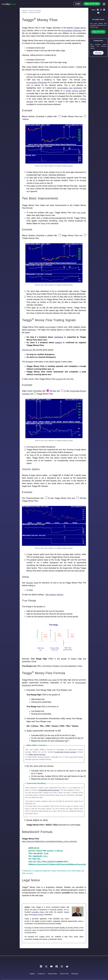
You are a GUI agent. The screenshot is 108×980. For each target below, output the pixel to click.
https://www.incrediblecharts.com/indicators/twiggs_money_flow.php (49, 841)
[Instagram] (62, 967)
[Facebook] (57, 967)
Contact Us (41, 974)
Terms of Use (64, 974)
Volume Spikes (31, 469)
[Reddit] (67, 967)
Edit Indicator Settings (54, 595)
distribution (32, 330)
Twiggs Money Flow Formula (44, 673)
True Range (29, 601)
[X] (46, 967)
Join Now (98, 53)
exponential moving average (65, 752)
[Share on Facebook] (98, 10)
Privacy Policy (53, 974)
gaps (81, 77)
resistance (59, 337)
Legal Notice (31, 880)
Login (78, 4)
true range (81, 213)
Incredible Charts (38, 912)
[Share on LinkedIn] (104, 10)
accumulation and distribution (70, 88)
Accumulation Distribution (72, 30)
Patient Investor (38, 915)
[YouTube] (51, 967)
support (58, 343)
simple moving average (76, 91)
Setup (25, 577)
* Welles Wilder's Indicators (36, 745)
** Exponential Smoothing (35, 783)
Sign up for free (92, 4)
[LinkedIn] (41, 967)
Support (32, 974)
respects (59, 379)
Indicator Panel (32, 583)
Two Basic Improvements (40, 198)
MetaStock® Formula (37, 832)
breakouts (50, 41)
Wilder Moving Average (37, 754)
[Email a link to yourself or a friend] (98, 13)
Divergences (27, 350)
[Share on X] (101, 10)
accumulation (51, 327)
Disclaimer (75, 974)
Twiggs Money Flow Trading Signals (49, 320)
